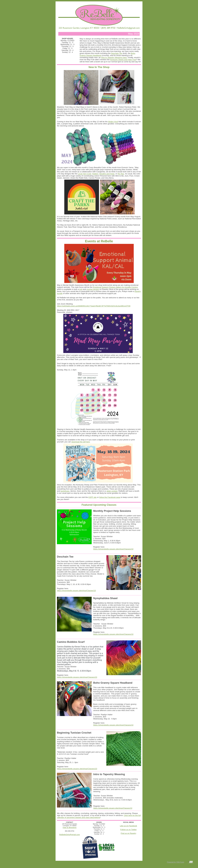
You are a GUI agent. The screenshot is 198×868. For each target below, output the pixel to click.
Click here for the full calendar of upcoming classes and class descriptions (99, 816)
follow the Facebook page (110, 497)
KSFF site (93, 497)
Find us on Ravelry (129, 833)
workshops (65, 491)
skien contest (112, 491)
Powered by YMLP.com (176, 862)
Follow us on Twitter (128, 830)
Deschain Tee (117, 53)
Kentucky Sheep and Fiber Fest (123, 60)
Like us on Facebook (129, 826)
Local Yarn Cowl (85, 174)
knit (81, 289)
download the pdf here (81, 442)
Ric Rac (121, 174)
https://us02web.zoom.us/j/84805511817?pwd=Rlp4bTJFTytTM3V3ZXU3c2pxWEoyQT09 (94, 306)
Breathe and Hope (107, 174)
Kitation (95, 174)
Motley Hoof (113, 122)
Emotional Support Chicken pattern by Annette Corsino (115, 287)
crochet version (93, 289)
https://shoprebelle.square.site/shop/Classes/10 (113, 549)
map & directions (69, 827)
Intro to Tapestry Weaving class (114, 57)
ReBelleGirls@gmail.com (70, 835)
